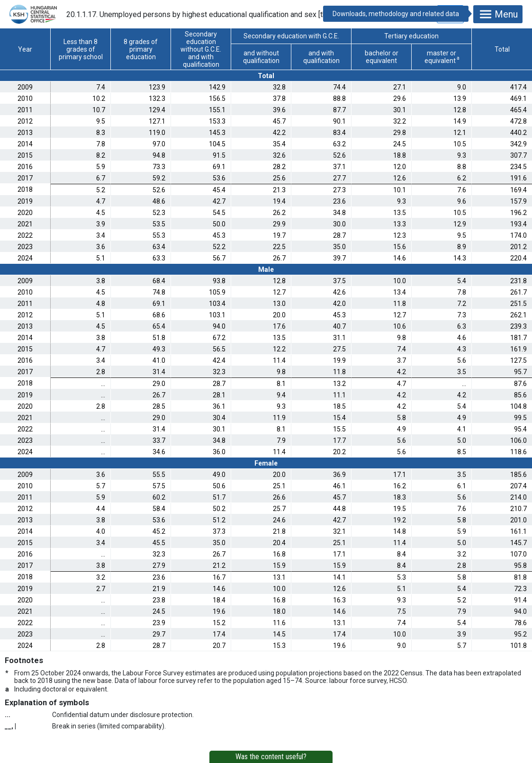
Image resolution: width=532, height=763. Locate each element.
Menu (498, 14)
